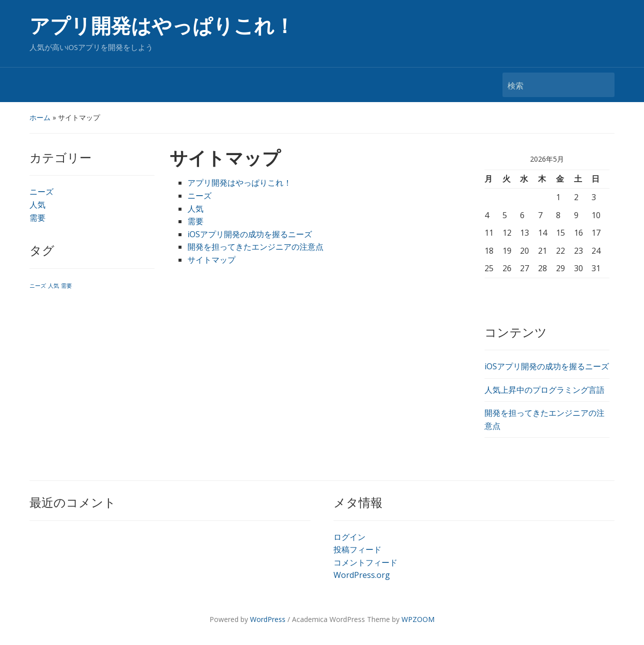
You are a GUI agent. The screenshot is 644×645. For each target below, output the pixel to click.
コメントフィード (365, 562)
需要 (37, 218)
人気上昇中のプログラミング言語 (544, 390)
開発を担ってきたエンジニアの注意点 (255, 247)
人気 (37, 205)
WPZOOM (418, 619)
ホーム (40, 117)
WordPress (268, 619)
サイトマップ (211, 260)
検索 (602, 85)
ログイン (349, 537)
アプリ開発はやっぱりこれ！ (162, 26)
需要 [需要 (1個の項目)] (66, 286)
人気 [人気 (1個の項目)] (53, 286)
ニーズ (41, 192)
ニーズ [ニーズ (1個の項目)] (38, 286)
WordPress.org (362, 575)
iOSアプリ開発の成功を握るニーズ (250, 234)
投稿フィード (357, 549)
